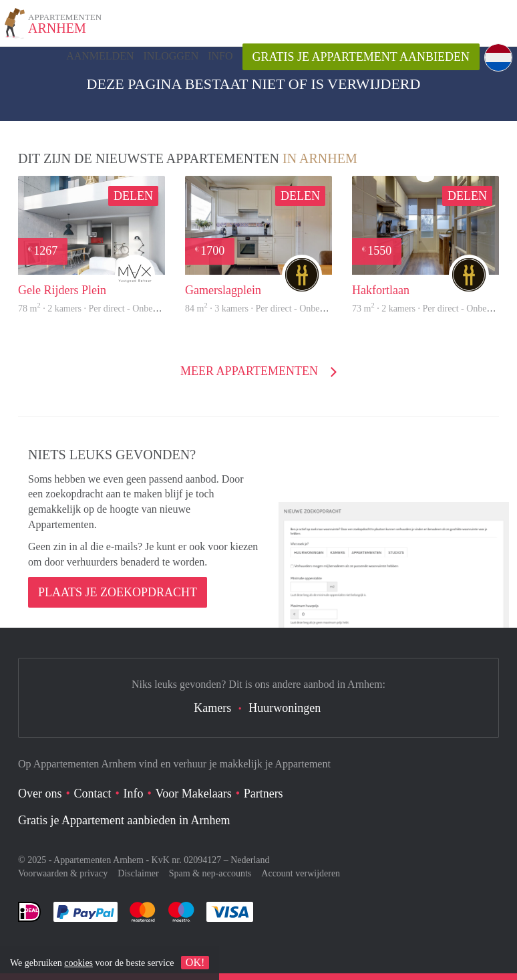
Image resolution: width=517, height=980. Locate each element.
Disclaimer (138, 873)
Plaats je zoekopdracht (118, 592)
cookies (78, 963)
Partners (264, 793)
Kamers (212, 708)
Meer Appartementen (250, 371)
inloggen (171, 56)
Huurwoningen (285, 708)
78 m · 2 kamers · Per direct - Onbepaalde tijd (105, 309)
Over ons (40, 793)
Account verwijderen (301, 873)
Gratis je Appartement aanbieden (361, 57)
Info (220, 56)
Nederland (250, 860)
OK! (195, 962)
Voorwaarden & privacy (63, 873)
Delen (133, 196)
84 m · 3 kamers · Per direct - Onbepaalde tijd (272, 309)
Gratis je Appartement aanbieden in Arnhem (124, 820)
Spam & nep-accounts (210, 873)
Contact (93, 793)
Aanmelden (100, 56)
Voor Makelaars (194, 793)
